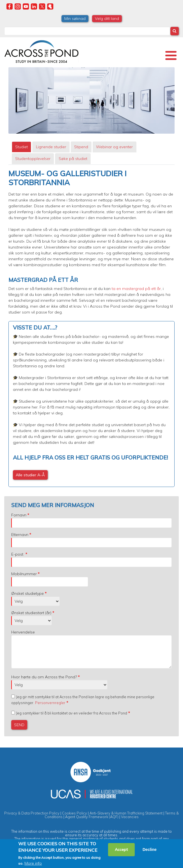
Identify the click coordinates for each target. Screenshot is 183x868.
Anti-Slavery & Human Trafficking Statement (126, 813)
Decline (150, 850)
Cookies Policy (75, 813)
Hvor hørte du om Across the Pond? (44, 677)
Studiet (21, 147)
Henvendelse (23, 632)
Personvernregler (50, 703)
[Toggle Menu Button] (171, 55)
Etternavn (20, 535)
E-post (18, 554)
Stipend (81, 147)
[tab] (21, 147)
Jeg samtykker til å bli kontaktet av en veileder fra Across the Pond (72, 713)
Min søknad (75, 18)
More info (33, 863)
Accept (121, 850)
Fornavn (19, 515)
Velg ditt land (107, 18)
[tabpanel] (91, 328)
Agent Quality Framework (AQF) (92, 817)
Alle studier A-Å (30, 475)
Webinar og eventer (114, 147)
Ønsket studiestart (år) (31, 613)
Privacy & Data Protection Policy (32, 813)
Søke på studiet (73, 159)
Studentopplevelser (33, 159)
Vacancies (130, 817)
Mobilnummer (24, 574)
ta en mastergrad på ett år (136, 289)
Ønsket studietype (28, 593)
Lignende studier (51, 147)
